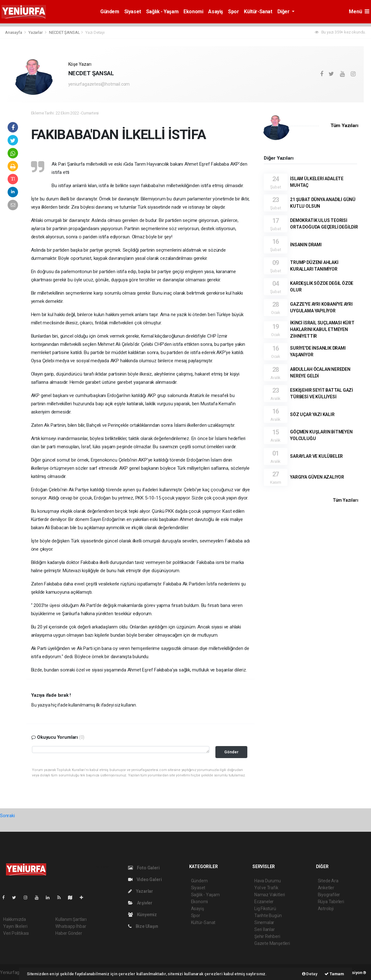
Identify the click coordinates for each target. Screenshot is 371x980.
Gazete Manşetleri (272, 943)
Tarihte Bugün (268, 916)
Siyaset (133, 12)
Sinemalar (264, 922)
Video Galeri (145, 879)
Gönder (231, 752)
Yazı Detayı (95, 32)
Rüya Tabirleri (331, 902)
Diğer (284, 12)
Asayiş (216, 12)
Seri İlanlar (265, 929)
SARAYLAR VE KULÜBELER (316, 456)
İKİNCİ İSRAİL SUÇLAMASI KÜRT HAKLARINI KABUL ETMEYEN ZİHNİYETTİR (322, 329)
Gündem (110, 12)
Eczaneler (264, 902)
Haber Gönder (69, 933)
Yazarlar (36, 32)
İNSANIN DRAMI (306, 245)
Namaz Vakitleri (270, 895)
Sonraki (7, 816)
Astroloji (326, 909)
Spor (233, 12)
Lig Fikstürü (265, 909)
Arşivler (140, 903)
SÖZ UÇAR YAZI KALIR (312, 414)
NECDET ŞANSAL (65, 32)
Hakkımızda (15, 919)
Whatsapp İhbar (71, 926)
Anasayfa (14, 32)
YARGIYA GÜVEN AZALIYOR (317, 477)
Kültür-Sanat (258, 12)
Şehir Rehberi (267, 936)
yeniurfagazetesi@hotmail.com (99, 84)
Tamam (334, 974)
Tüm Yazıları (344, 126)
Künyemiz (142, 915)
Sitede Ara (328, 881)
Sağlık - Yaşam (162, 12)
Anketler (326, 888)
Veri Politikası (16, 933)
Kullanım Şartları (71, 919)
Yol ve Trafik (266, 888)
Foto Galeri (144, 868)
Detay (310, 974)
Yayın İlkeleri (15, 926)
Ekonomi (193, 12)
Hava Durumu (268, 881)
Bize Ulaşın (143, 926)
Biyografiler (329, 895)
